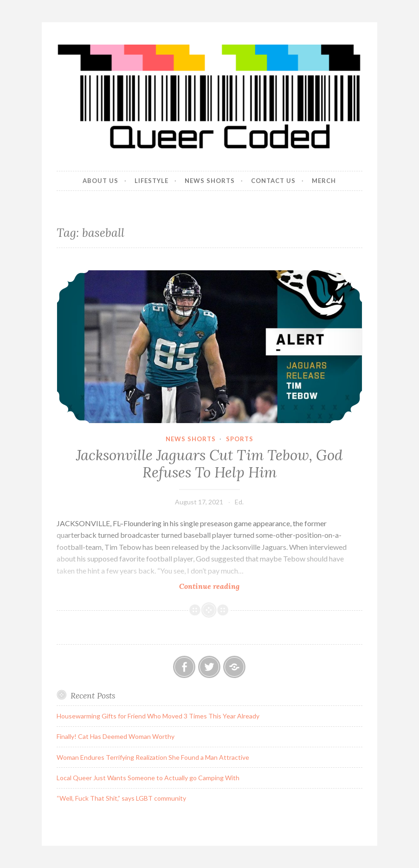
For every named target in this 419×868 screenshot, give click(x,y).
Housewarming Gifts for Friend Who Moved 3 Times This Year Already (158, 716)
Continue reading (229, 586)
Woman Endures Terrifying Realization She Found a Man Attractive (153, 757)
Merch (324, 181)
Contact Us (273, 181)
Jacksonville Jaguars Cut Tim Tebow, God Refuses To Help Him (209, 464)
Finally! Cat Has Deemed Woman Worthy (116, 736)
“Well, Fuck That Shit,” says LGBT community (121, 798)
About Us (100, 181)
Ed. (239, 502)
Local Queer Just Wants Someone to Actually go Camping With (148, 778)
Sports (240, 439)
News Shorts (210, 181)
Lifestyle (151, 181)
